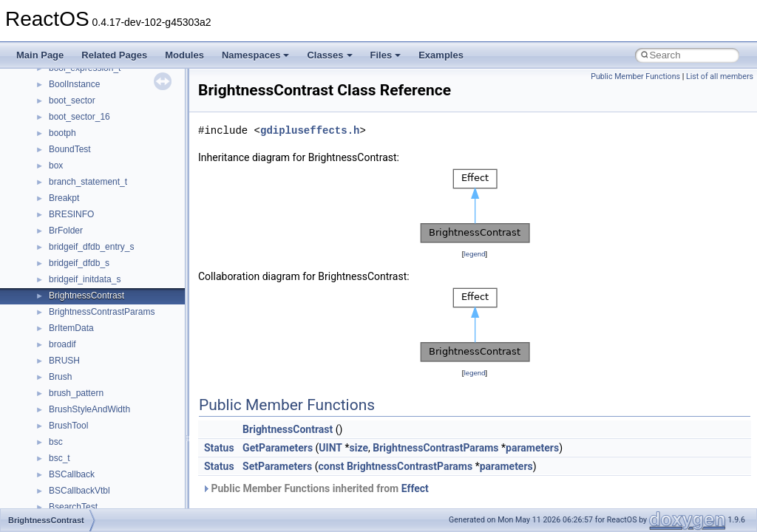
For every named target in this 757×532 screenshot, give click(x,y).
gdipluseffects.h (310, 130)
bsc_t (60, 458)
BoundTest (70, 149)
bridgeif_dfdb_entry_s (91, 247)
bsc (56, 442)
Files (386, 55)
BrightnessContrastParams (102, 312)
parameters (532, 448)
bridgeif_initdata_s (85, 279)
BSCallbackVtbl (79, 491)
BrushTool (68, 426)
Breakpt (64, 198)
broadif (62, 344)
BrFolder (66, 231)
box (56, 166)
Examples (441, 55)
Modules (184, 55)
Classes (329, 55)
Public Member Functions (635, 76)
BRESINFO (71, 214)
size (359, 448)
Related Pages (114, 55)
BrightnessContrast (86, 296)
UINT (330, 448)
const (331, 466)
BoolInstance (74, 84)
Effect (415, 488)
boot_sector (72, 100)
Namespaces (256, 55)
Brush (60, 377)
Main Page (40, 55)
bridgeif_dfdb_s (79, 263)
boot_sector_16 (79, 117)
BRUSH (64, 361)
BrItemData (71, 328)
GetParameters (278, 448)
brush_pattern (76, 393)
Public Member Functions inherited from (315, 488)
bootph (62, 133)
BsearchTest (73, 507)
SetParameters (277, 466)
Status (219, 448)
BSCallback (72, 474)
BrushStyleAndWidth (89, 409)
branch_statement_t (88, 182)
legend (474, 254)
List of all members (720, 76)
